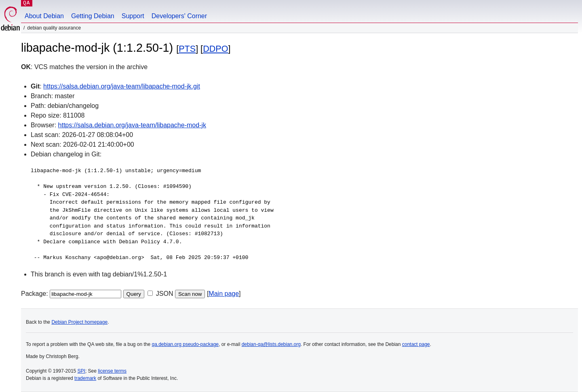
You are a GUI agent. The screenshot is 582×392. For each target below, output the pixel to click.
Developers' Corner (179, 16)
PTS (187, 49)
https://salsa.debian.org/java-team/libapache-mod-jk (132, 125)
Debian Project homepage (79, 322)
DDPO (215, 49)
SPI (81, 371)
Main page (224, 294)
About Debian (44, 16)
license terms (112, 371)
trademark (85, 378)
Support (133, 16)
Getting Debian (93, 16)
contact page (416, 344)
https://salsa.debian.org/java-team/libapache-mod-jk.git (122, 86)
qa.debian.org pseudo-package (185, 344)
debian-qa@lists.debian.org (271, 344)
